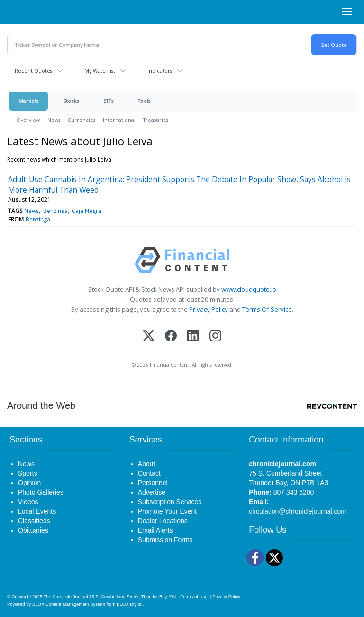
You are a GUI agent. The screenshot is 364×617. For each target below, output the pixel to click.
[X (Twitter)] (149, 336)
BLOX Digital (129, 604)
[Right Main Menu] (347, 11)
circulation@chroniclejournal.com (298, 511)
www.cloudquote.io (249, 289)
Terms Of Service (267, 309)
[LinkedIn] (193, 336)
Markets (28, 101)
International (119, 120)
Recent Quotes (33, 70)
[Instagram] (215, 336)
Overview (28, 120)
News (54, 120)
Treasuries (156, 120)
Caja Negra (86, 211)
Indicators (160, 70)
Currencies (82, 120)
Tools (144, 101)
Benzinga (55, 211)
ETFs (108, 101)
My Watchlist (100, 70)
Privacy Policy (209, 309)
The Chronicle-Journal (66, 596)
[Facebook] (171, 336)
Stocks (71, 101)
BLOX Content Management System (69, 604)
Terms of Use (194, 596)
